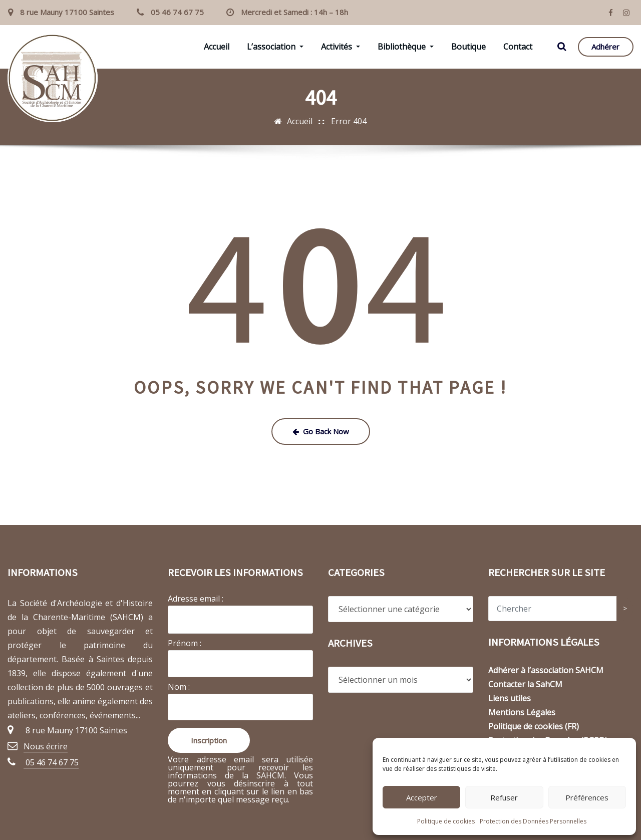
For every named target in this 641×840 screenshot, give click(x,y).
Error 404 (349, 121)
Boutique (468, 47)
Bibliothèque (406, 47)
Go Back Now (321, 431)
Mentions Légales (522, 712)
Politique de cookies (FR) (534, 726)
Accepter (422, 797)
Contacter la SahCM (525, 684)
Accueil (217, 47)
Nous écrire (46, 746)
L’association (275, 47)
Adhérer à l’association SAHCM (546, 670)
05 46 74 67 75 (177, 12)
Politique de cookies (446, 821)
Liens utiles (510, 698)
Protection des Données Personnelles (533, 821)
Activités (341, 47)
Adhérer (605, 47)
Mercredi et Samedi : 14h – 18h (294, 12)
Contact (518, 47)
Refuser (504, 797)
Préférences (587, 797)
